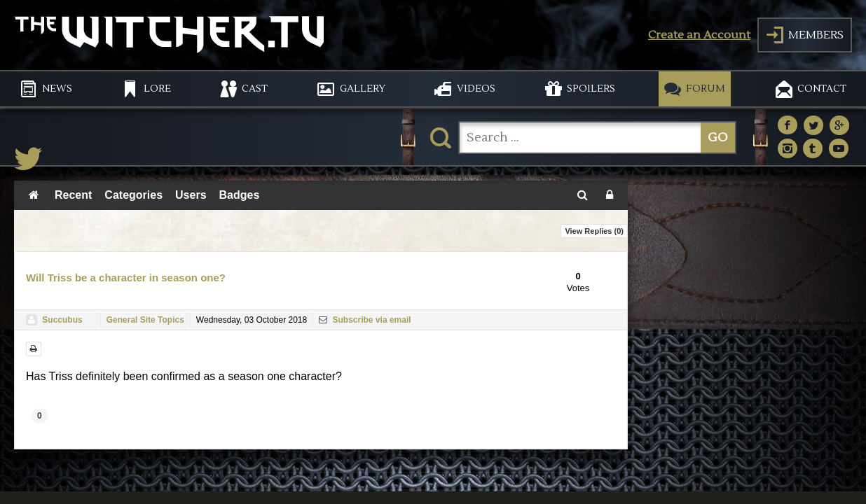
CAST (255, 89)
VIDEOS (476, 89)
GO (718, 138)
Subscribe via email (365, 320)
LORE (157, 89)
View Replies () (594, 231)
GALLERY (363, 89)
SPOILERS (591, 89)
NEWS (57, 89)
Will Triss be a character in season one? (126, 278)
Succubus (62, 320)
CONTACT (822, 89)
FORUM (706, 89)
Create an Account (699, 35)
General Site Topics (145, 320)
